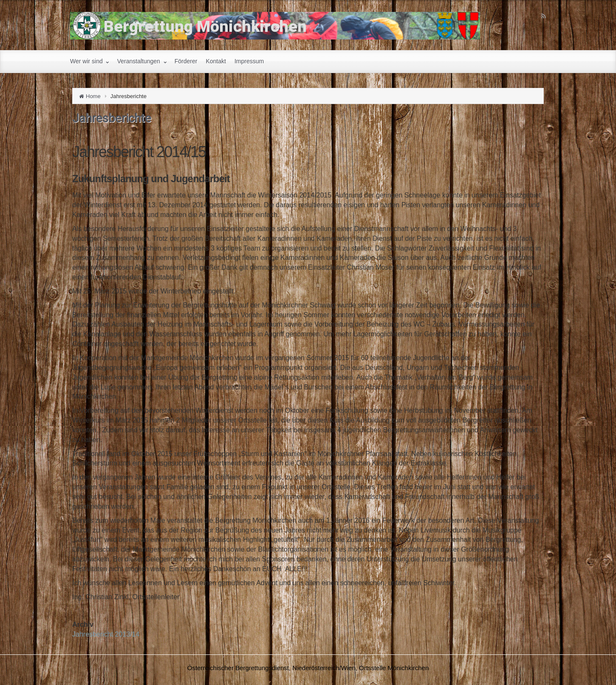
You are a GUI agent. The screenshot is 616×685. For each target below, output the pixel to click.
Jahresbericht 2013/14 (106, 634)
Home (93, 96)
